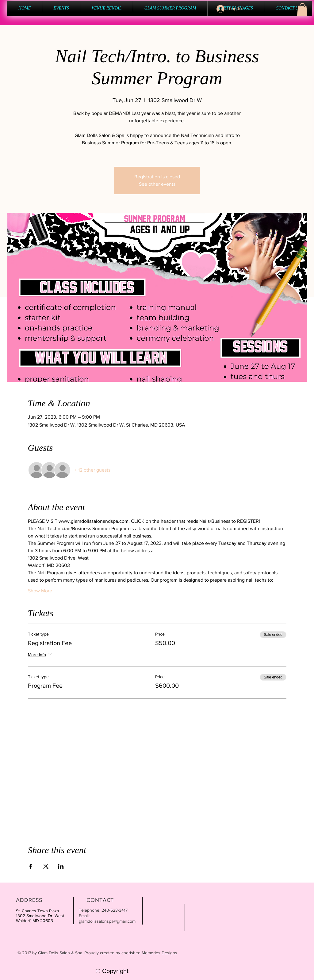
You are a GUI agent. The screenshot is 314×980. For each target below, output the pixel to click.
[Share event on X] (46, 866)
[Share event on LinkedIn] (61, 866)
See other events (157, 184)
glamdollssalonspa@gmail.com (107, 921)
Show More (40, 591)
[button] (302, 9)
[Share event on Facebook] (31, 866)
